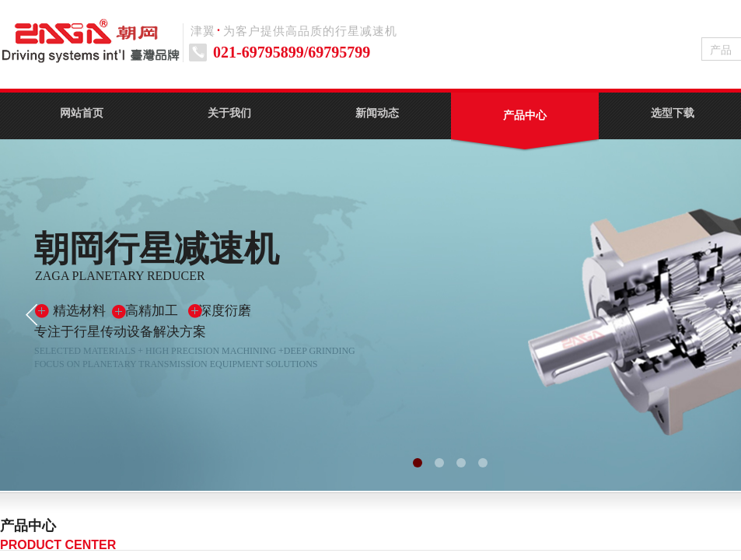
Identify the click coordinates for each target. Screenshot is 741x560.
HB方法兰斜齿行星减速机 (503, 533)
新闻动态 (377, 113)
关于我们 (229, 113)
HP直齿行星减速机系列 (408, 533)
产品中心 (525, 115)
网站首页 (82, 113)
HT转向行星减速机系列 (598, 533)
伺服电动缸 (694, 533)
